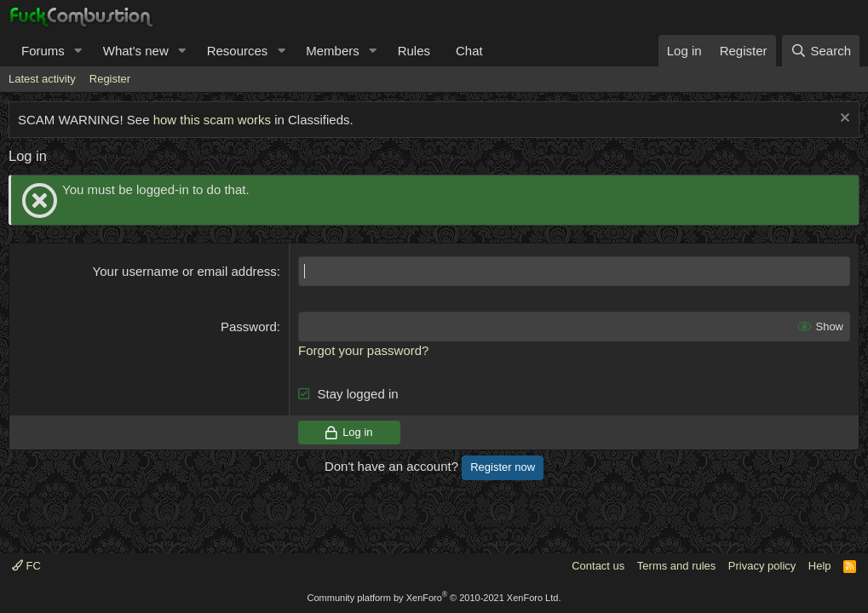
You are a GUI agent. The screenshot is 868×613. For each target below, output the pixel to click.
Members (333, 51)
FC (26, 566)
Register (110, 79)
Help (820, 566)
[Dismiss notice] (843, 120)
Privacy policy (762, 566)
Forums (43, 51)
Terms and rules (676, 566)
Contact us (598, 566)
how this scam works (212, 120)
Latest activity (42, 79)
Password (249, 327)
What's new (136, 51)
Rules (414, 51)
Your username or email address (185, 271)
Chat (469, 51)
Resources (238, 51)
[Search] (821, 51)
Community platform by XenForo (434, 598)
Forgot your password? (363, 350)
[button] (78, 51)
